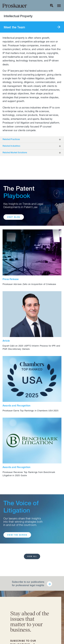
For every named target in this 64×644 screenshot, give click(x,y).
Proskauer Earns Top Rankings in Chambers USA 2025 (30, 411)
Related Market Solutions (15, 153)
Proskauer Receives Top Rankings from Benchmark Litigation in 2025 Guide (29, 474)
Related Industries (11, 146)
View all (32, 557)
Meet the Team (14, 28)
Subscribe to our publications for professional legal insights (28, 584)
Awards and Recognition (16, 406)
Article (6, 341)
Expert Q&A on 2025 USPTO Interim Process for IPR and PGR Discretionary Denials (31, 348)
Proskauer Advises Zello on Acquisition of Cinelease (29, 284)
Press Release (11, 279)
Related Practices (11, 139)
